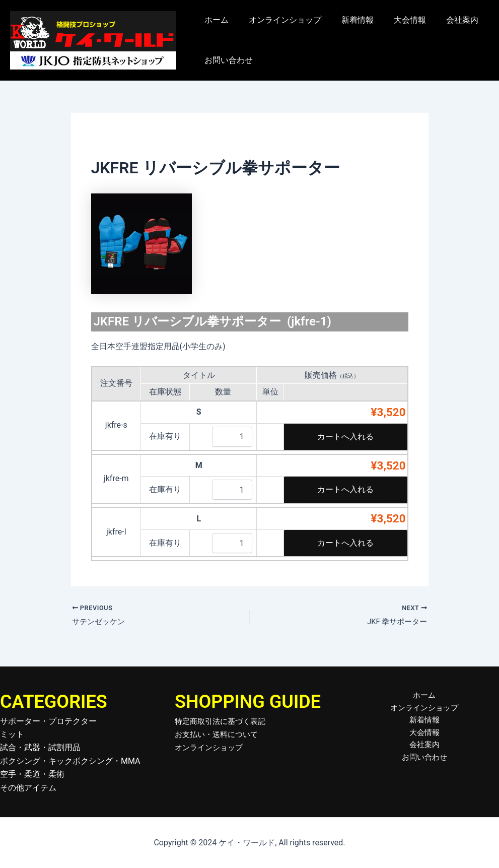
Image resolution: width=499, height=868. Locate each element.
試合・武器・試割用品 (40, 747)
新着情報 (347, 20)
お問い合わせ (227, 60)
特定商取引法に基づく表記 (223, 721)
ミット (12, 734)
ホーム (215, 20)
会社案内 (444, 20)
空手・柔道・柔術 (32, 774)
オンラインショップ (279, 20)
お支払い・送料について (219, 734)
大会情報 (396, 20)
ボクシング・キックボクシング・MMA (70, 761)
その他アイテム (28, 788)
